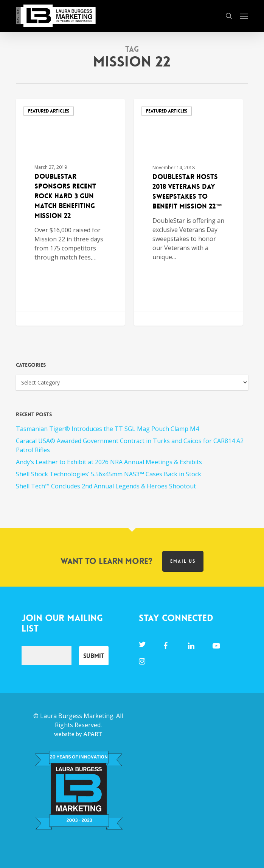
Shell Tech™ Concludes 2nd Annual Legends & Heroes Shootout (106, 486)
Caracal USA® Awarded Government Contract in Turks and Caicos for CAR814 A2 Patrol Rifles (130, 445)
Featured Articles (49, 111)
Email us (183, 561)
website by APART (78, 734)
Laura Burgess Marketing (77, 716)
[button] (244, 16)
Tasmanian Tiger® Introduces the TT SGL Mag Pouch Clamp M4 (107, 429)
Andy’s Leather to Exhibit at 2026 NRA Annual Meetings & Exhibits (109, 462)
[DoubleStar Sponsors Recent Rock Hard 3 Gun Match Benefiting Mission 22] (71, 212)
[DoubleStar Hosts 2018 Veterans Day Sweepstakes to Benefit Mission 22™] (189, 212)
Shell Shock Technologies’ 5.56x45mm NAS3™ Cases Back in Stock (109, 474)
